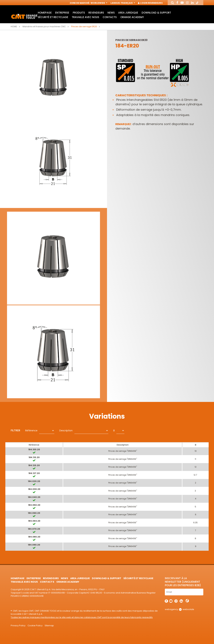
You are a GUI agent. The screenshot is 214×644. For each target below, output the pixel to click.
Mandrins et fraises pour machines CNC (44, 26)
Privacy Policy (18, 626)
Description (66, 431)
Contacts (110, 17)
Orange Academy (132, 17)
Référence (31, 431)
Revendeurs (96, 13)
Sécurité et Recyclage (53, 17)
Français (128, 3)
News (111, 13)
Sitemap (49, 626)
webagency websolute (179, 609)
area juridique (128, 13)
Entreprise (62, 13)
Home (14, 26)
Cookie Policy (35, 626)
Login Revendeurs (150, 3)
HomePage (45, 13)
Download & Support (156, 13)
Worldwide (99, 3)
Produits (79, 13)
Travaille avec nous (85, 17)
